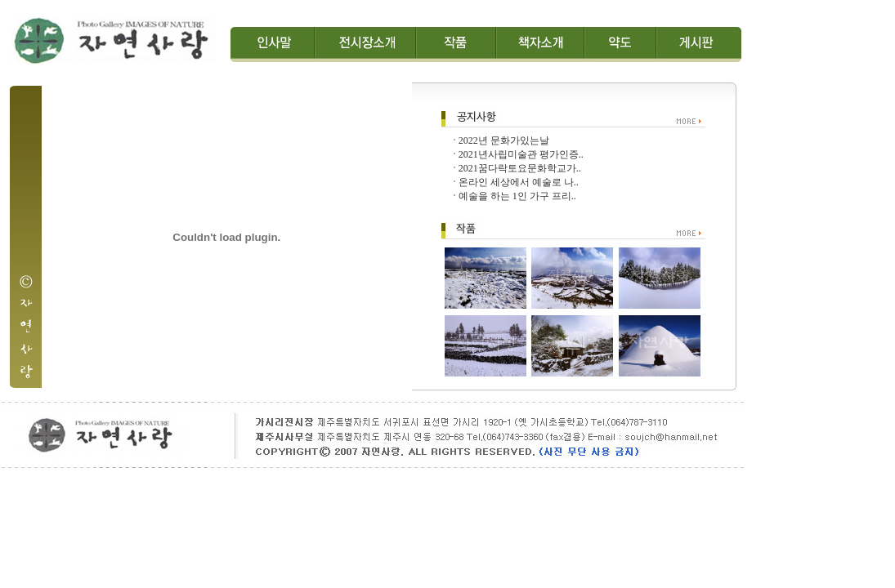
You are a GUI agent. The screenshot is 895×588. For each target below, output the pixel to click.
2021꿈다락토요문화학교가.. (520, 168)
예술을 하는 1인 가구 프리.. (517, 196)
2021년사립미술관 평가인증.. (521, 154)
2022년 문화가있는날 (504, 140)
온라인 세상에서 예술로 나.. (519, 182)
